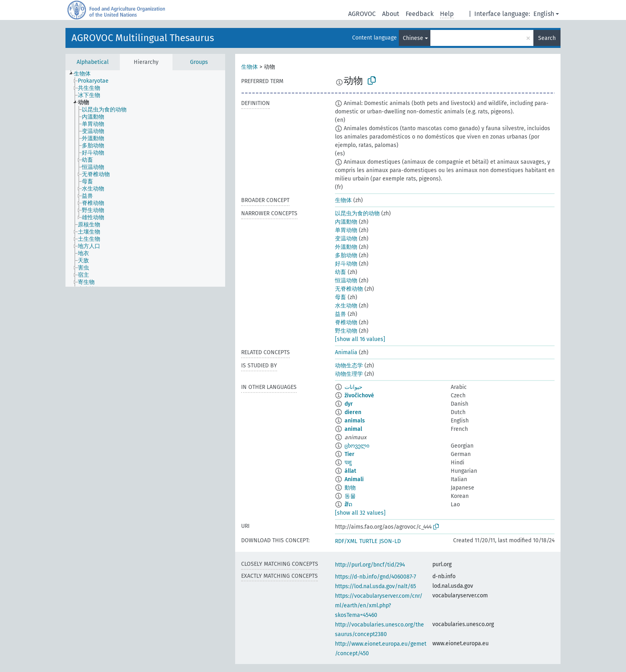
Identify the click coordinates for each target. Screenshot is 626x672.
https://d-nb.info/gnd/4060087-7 (375, 577)
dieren (353, 412)
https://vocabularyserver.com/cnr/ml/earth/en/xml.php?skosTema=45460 (379, 606)
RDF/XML (346, 541)
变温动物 (346, 239)
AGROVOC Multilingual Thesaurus (143, 38)
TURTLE (368, 541)
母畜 (341, 297)
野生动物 (346, 331)
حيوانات (354, 387)
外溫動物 (346, 247)
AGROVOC (362, 14)
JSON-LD (390, 541)
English (544, 14)
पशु (348, 463)
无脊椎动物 (349, 289)
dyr (349, 404)
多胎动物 (346, 255)
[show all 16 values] (360, 339)
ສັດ (348, 504)
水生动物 (346, 306)
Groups (199, 62)
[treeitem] (86, 74)
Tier (350, 454)
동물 (350, 496)
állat (350, 471)
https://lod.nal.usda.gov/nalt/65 (375, 586)
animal (353, 429)
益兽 (341, 314)
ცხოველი (357, 446)
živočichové (359, 395)
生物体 (250, 67)
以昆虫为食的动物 (357, 213)
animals (355, 421)
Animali (354, 479)
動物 (350, 488)
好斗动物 (346, 264)
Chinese (413, 38)
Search (547, 38)
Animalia (346, 352)
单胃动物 (346, 230)
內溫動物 (346, 222)
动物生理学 (349, 374)
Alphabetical (93, 62)
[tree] (145, 178)
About (391, 14)
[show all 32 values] (360, 513)
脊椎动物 (346, 322)
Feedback (420, 14)
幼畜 (341, 272)
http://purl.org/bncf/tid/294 (370, 565)
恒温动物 (346, 280)
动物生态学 (349, 366)
